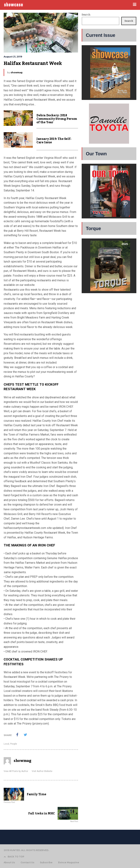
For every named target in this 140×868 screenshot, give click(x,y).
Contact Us (27, 863)
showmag (16, 72)
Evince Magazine (69, 863)
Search (86, 15)
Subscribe (46, 863)
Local (6, 744)
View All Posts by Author (16, 771)
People (14, 744)
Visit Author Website (42, 771)
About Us (9, 863)
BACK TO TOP (14, 857)
